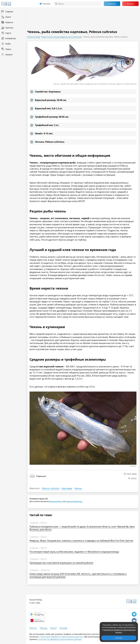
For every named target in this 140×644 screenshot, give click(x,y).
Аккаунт (130, 4)
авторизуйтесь (56, 501)
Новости (45, 570)
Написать (112, 4)
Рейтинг (33, 628)
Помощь (44, 628)
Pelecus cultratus (51, 488)
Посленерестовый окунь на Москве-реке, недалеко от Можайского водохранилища (74, 552)
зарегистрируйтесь (74, 501)
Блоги (44, 523)
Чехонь (78, 488)
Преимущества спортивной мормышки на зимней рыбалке (61, 563)
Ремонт (53, 628)
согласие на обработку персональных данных (60, 639)
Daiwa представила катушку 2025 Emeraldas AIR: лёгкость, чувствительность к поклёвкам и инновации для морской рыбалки (78, 575)
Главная (34, 523)
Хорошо (119, 638)
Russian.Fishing (34, 37)
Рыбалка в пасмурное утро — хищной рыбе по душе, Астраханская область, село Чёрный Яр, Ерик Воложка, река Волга (82, 528)
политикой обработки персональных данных (61, 637)
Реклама (63, 628)
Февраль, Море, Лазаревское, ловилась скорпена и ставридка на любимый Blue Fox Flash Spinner (81, 541)
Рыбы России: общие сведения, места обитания (62, 37)
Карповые (67, 488)
